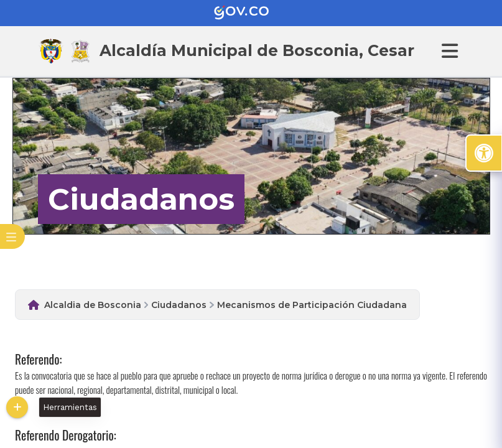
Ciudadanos (179, 305)
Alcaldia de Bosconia (93, 305)
